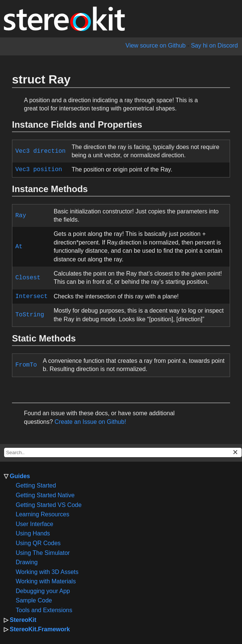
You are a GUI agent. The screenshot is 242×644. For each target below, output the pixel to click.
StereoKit (23, 620)
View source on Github (156, 45)
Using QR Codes (38, 543)
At (19, 247)
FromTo (26, 365)
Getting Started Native (45, 495)
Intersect (31, 297)
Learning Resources (42, 514)
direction (49, 151)
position (48, 170)
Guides (20, 476)
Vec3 (22, 151)
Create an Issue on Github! (90, 422)
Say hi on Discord (214, 45)
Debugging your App (43, 591)
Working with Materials (46, 581)
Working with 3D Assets (47, 572)
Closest (28, 278)
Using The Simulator (43, 553)
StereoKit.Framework (40, 629)
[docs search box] (123, 452)
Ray (21, 216)
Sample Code (34, 600)
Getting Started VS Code (49, 505)
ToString (30, 315)
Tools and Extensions (44, 610)
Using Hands (33, 533)
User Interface (34, 524)
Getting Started (36, 485)
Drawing (27, 562)
